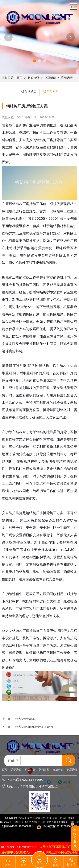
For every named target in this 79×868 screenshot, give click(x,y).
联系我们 (72, 770)
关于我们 (16, 770)
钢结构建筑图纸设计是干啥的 (34, 727)
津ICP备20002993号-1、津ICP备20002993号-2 (41, 822)
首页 (20, 78)
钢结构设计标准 (25, 719)
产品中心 (30, 770)
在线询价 (58, 770)
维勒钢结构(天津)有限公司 (48, 818)
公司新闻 (50, 78)
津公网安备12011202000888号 (57, 826)
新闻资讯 (33, 78)
